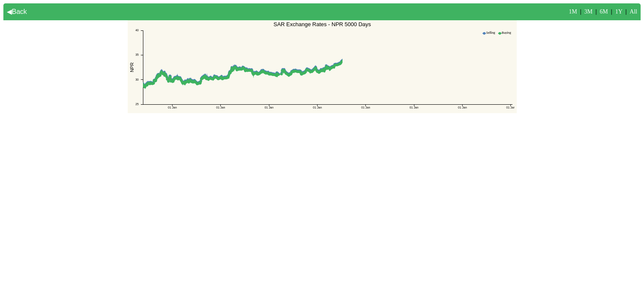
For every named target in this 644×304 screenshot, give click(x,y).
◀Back (17, 12)
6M (604, 12)
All (633, 12)
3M (588, 12)
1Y (619, 12)
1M (573, 12)
